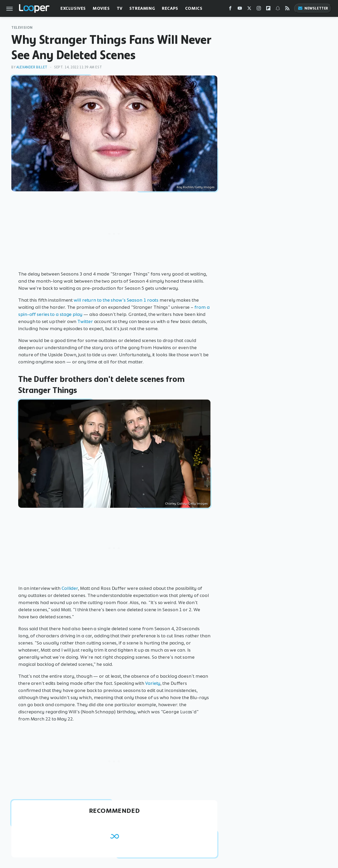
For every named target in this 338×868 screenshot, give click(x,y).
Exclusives (73, 8)
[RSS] (287, 9)
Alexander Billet (32, 67)
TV (120, 8)
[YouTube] (240, 9)
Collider (70, 588)
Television (22, 28)
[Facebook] (230, 9)
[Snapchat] (278, 9)
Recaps (170, 8)
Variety (153, 683)
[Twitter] (249, 9)
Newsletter (313, 8)
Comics (194, 8)
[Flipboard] (268, 9)
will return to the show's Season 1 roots (116, 300)
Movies (101, 8)
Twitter (85, 321)
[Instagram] (259, 9)
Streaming (142, 8)
